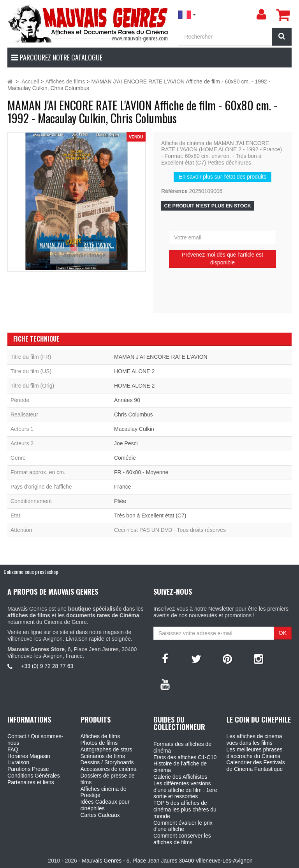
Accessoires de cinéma (109, 769)
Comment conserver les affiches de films (182, 839)
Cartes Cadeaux (100, 815)
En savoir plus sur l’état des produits (222, 177)
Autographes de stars (106, 749)
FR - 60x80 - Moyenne (141, 472)
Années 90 (127, 400)
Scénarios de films (103, 756)
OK (283, 633)
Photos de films (99, 743)
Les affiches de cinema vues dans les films (254, 740)
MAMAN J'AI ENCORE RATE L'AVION (161, 357)
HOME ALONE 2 (134, 371)
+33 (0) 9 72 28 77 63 (47, 666)
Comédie (125, 458)
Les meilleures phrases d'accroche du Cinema (255, 753)
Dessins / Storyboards (107, 762)
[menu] (261, 14)
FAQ (13, 749)
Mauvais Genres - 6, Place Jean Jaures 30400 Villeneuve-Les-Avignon (167, 861)
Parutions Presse (28, 769)
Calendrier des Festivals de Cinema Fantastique (256, 766)
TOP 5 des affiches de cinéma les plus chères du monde (185, 810)
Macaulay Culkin (134, 429)
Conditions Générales (34, 776)
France (123, 487)
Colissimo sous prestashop (31, 571)
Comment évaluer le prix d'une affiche (183, 826)
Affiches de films (100, 736)
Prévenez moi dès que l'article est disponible (222, 259)
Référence (174, 191)
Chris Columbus (134, 415)
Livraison (18, 762)
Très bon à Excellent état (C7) (150, 515)
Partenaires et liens (31, 782)
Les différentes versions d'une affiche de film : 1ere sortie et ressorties (185, 790)
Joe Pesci (126, 443)
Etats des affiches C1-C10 (185, 757)
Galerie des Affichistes (180, 777)
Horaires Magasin (29, 756)
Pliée (120, 501)
